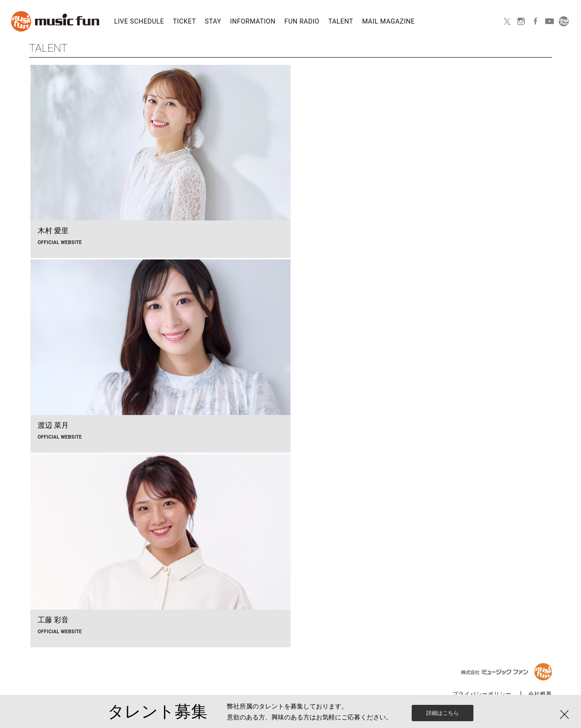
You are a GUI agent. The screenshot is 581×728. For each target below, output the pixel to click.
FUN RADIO (302, 22)
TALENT (341, 22)
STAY (213, 22)
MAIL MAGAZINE (389, 22)
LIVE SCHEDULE (139, 22)
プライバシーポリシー (482, 694)
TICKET (185, 22)
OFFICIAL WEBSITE (60, 242)
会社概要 (540, 694)
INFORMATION (253, 22)
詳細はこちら (443, 718)
